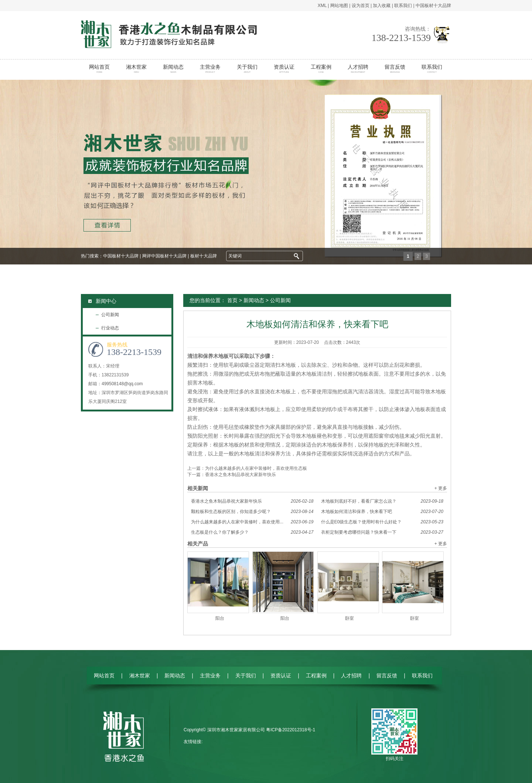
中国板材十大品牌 (433, 6)
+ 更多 (441, 488)
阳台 (220, 618)
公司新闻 (110, 315)
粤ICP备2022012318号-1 (291, 730)
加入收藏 (382, 6)
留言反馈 (395, 69)
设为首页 (361, 6)
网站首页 (100, 69)
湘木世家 (137, 69)
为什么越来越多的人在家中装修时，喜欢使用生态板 (256, 468)
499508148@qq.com (122, 384)
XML (322, 6)
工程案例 (321, 69)
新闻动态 (173, 69)
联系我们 (403, 6)
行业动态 (110, 328)
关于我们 (247, 69)
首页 (232, 300)
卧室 (349, 618)
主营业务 (210, 69)
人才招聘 (358, 69)
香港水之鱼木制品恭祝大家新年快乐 (241, 475)
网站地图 (339, 6)
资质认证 (284, 69)
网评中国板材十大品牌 (164, 256)
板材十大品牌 (204, 256)
